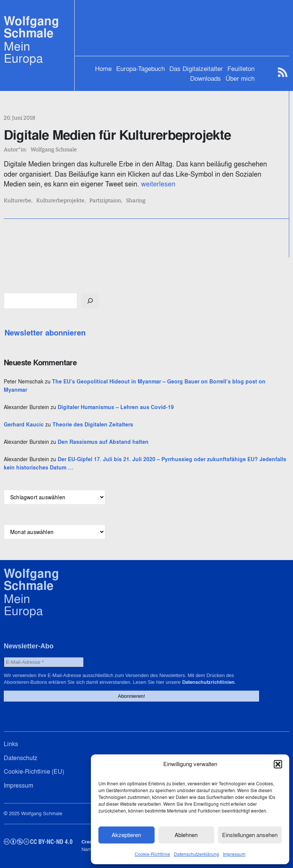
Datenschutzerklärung (196, 854)
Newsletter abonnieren (45, 333)
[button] (278, 764)
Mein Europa (23, 52)
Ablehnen (186, 835)
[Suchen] (90, 301)
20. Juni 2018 (19, 118)
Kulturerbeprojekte (60, 201)
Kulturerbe (18, 201)
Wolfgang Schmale (31, 27)
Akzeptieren (126, 835)
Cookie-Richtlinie (152, 854)
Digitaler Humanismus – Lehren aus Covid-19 (116, 407)
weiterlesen (158, 184)
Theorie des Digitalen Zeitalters (93, 425)
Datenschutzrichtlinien (208, 682)
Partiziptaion (105, 201)
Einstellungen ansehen (250, 835)
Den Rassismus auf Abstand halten (103, 442)
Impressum (234, 854)
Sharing (136, 201)
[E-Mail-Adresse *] (44, 662)
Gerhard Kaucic (24, 425)
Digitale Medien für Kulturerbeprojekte (117, 135)
